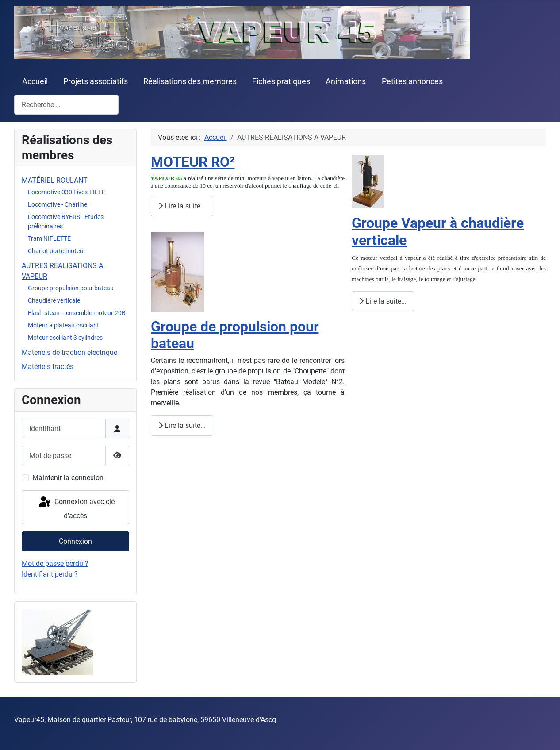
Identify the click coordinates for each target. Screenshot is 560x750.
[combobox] (66, 105)
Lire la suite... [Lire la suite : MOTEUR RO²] (182, 206)
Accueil (35, 81)
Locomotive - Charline (58, 204)
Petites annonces (412, 81)
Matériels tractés (48, 367)
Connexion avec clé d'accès (76, 508)
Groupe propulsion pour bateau (71, 288)
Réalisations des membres (190, 81)
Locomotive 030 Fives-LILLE (67, 192)
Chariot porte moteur (57, 251)
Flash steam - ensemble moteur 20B (77, 313)
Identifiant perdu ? (50, 574)
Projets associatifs (96, 81)
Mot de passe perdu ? (55, 563)
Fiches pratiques (281, 81)
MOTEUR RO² (193, 162)
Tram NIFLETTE (49, 238)
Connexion (75, 541)
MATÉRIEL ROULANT (55, 180)
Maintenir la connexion (68, 478)
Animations (346, 81)
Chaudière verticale (54, 300)
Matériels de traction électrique (69, 352)
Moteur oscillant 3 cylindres (65, 338)
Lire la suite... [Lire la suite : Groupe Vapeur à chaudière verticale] (383, 301)
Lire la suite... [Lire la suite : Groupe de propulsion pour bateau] (182, 425)
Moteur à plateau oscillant (63, 325)
